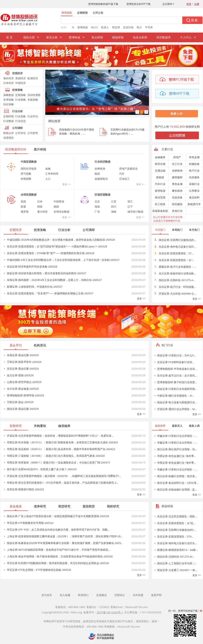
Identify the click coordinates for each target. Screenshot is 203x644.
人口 (48, 179)
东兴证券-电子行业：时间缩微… (175, 287)
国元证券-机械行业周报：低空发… (177, 476)
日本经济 (9, 83)
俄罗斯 (25, 212)
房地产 (177, 157)
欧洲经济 (33, 78)
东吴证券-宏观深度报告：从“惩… (176, 523)
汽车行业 (160, 184)
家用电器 (160, 191)
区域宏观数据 (103, 195)
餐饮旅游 (177, 191)
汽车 (122, 174)
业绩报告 (9, 138)
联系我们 (83, 595)
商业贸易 (160, 197)
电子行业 (194, 171)
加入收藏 (65, 595)
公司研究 (33, 133)
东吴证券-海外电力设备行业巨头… (177, 543)
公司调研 (17, 128)
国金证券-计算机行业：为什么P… (177, 355)
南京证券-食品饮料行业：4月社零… (178, 483)
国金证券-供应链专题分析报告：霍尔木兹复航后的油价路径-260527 (47, 273)
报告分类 (29, 37)
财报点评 (9, 133)
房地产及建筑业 (128, 169)
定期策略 (21, 95)
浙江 (130, 201)
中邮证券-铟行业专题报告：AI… (176, 396)
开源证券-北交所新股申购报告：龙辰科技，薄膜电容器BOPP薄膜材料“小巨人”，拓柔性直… (60, 436)
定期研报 (9, 116)
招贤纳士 (120, 595)
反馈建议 (101, 595)
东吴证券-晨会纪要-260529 (23, 369)
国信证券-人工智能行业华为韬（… (177, 563)
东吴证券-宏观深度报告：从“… (174, 260)
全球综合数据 (62, 212)
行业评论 (33, 116)
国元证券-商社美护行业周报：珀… (177, 449)
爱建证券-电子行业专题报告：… (175, 267)
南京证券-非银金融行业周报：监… (177, 490)
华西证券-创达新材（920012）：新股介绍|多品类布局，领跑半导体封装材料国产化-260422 (61, 449)
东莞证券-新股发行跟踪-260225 (25, 489)
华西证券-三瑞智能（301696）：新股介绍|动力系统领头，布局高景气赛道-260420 (56, 456)
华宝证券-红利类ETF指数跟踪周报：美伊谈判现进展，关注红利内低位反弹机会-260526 (58, 563)
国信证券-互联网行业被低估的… (175, 240)
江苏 (114, 201)
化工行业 (177, 164)
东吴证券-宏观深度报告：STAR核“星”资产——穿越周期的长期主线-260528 (51, 253)
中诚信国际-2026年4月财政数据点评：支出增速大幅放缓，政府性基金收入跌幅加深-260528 (61, 240)
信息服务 (194, 177)
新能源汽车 (194, 204)
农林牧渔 (100, 169)
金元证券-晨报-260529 (20, 375)
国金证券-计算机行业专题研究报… (177, 389)
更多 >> (66, 184)
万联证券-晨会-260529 (20, 402)
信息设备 (177, 197)
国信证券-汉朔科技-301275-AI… (176, 557)
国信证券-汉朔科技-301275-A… (175, 280)
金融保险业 (101, 179)
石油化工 (124, 179)
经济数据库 (164, 37)
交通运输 (160, 171)
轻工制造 (160, 204)
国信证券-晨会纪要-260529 (23, 409)
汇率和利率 (52, 174)
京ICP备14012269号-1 (110, 612)
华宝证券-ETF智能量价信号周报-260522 (30, 523)
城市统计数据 (135, 212)
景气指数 (26, 174)
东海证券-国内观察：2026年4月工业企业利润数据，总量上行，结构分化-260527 (54, 280)
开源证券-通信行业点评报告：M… (177, 409)
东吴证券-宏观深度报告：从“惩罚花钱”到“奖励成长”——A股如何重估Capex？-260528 (57, 246)
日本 (40, 201)
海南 (97, 207)
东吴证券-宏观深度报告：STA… (175, 536)
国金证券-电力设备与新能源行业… (177, 402)
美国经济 (21, 78)
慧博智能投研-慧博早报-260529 (25, 395)
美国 (23, 201)
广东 (97, 212)
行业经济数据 (103, 162)
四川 (114, 207)
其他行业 (177, 211)
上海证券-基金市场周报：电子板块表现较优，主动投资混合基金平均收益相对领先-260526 (60, 556)
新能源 (160, 177)
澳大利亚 (42, 212)
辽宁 (130, 207)
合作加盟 (138, 595)
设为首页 (47, 595)
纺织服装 (177, 204)
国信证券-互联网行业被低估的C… (177, 530)
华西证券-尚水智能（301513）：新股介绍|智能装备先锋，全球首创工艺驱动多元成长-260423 (62, 442)
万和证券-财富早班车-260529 (24, 362)
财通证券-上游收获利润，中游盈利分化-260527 (35, 287)
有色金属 (194, 157)
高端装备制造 (160, 211)
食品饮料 (194, 197)
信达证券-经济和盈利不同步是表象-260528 (32, 267)
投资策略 (17, 90)
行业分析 (17, 111)
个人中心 (186, 37)
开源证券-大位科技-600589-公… (175, 294)
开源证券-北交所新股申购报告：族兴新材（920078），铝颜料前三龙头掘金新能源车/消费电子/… (64, 476)
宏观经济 (17, 73)
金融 (48, 169)
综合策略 (9, 104)
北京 (97, 201)
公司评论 (21, 133)
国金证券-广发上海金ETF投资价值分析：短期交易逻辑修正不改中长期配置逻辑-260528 (58, 516)
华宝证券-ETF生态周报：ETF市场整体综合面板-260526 (39, 570)
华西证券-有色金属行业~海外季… (177, 456)
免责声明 (156, 595)
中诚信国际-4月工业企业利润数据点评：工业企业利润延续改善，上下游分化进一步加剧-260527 (63, 260)
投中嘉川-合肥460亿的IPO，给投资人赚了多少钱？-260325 (42, 469)
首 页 (9, 37)
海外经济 (9, 78)
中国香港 (59, 201)
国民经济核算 (29, 169)
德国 (56, 207)
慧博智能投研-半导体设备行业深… (177, 369)
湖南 (114, 212)
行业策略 (21, 100)
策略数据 (9, 95)
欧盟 (23, 207)
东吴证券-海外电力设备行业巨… (175, 247)
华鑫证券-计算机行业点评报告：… (177, 436)
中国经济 (21, 83)
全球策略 (9, 100)
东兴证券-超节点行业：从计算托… (177, 375)
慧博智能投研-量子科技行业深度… (177, 382)
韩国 (40, 207)
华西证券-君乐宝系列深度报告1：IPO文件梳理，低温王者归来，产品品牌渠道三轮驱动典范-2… (63, 483)
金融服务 (160, 157)
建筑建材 (177, 177)
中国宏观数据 (29, 162)
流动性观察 (34, 95)
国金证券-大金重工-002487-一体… (177, 570)
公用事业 (194, 191)
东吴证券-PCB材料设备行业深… (176, 362)
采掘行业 (194, 184)
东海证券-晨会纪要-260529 (23, 355)
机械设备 (194, 164)
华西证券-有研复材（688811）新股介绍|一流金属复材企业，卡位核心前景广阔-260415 (58, 462)
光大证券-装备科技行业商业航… (175, 273)
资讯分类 (52, 37)
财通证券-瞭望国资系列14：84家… (177, 550)
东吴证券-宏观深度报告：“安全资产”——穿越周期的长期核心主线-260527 (50, 293)
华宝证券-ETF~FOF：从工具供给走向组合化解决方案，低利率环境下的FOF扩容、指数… (58, 530)
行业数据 (9, 121)
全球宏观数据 (29, 195)
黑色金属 (177, 184)
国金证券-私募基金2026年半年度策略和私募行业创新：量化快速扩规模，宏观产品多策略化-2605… (65, 543)
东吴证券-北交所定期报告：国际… (177, 516)
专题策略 (33, 100)
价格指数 (26, 179)
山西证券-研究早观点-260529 (24, 382)
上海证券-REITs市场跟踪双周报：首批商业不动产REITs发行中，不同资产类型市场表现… (58, 550)
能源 (97, 174)
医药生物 (160, 164)
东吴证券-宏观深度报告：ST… (174, 253)
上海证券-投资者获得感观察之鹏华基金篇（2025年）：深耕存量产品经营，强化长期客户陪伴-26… (65, 536)
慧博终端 (75, 37)
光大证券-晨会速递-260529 (23, 389)
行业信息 (21, 121)
